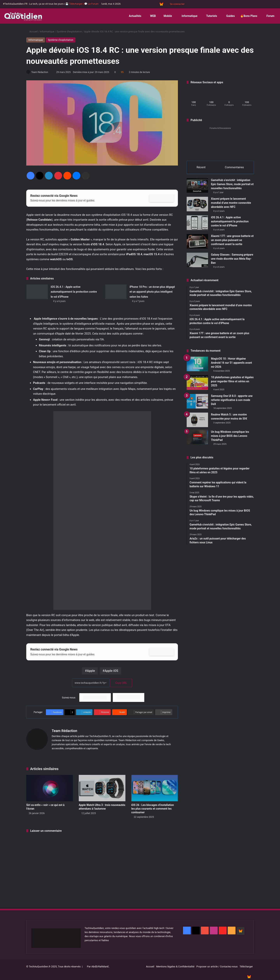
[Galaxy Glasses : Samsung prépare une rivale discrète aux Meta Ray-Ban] (197, 262)
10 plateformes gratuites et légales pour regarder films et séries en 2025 (232, 383)
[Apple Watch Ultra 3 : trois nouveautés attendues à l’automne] (102, 788)
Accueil (32, 32)
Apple (91, 671)
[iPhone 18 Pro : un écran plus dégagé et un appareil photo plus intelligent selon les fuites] (116, 292)
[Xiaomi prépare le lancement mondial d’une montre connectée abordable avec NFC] (197, 206)
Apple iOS (111, 671)
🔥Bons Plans (249, 16)
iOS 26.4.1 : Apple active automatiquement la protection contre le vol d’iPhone (74, 292)
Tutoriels (210, 16)
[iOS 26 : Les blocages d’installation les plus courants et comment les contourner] (155, 788)
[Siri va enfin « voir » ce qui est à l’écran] (50, 788)
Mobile (167, 16)
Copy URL (121, 683)
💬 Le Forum (91, 4)
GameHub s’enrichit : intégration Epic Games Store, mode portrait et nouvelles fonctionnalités (232, 186)
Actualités (133, 16)
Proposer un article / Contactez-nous (217, 967)
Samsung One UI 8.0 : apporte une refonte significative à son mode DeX (232, 402)
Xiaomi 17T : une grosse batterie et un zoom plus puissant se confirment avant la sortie (232, 242)
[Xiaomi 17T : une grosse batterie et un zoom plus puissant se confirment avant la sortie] (197, 243)
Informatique (187, 16)
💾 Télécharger (74, 4)
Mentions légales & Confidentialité (175, 967)
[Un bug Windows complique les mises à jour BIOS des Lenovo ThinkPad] (197, 439)
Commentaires (234, 167)
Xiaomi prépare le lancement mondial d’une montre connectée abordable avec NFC (231, 205)
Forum (269, 16)
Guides (229, 16)
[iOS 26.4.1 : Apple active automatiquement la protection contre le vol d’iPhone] (37, 292)
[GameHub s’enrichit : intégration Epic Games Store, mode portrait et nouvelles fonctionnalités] (197, 187)
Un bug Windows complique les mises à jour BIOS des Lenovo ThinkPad (230, 438)
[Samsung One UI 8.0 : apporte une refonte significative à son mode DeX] (197, 403)
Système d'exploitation (69, 32)
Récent (201, 167)
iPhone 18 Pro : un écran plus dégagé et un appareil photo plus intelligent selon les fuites (152, 292)
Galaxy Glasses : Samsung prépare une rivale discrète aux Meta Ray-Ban (232, 261)
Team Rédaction (42, 72)
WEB (151, 16)
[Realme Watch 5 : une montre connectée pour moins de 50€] (197, 422)
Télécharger (246, 967)
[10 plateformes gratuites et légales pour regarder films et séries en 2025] (197, 385)
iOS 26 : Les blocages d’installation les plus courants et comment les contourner (153, 809)
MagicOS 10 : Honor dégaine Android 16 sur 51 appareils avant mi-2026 (231, 365)
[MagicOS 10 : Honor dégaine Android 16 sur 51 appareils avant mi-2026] (197, 366)
